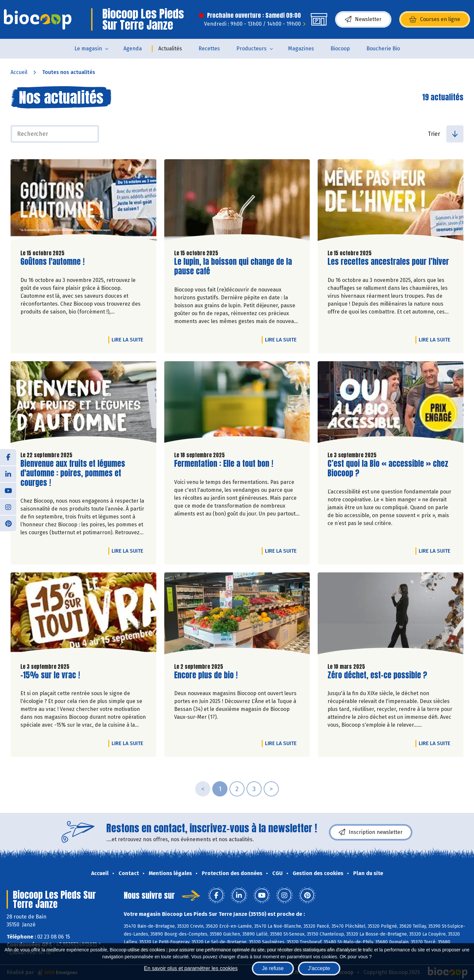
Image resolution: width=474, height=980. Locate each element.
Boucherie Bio (383, 49)
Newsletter (363, 19)
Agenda (133, 49)
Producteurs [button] (251, 49)
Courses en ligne (435, 19)
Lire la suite (129, 339)
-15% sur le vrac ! (50, 675)
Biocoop (340, 49)
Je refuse (273, 968)
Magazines (301, 49)
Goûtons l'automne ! (53, 262)
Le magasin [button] (88, 49)
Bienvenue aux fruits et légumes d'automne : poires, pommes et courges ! (73, 473)
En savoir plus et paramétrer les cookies (191, 968)
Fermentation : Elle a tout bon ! (224, 464)
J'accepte (319, 968)
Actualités (170, 49)
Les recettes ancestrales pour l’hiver (388, 262)
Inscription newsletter (371, 832)
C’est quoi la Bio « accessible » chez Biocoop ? (388, 468)
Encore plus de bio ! (206, 675)
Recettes (209, 49)
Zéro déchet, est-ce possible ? (377, 675)
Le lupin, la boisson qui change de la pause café (233, 266)
